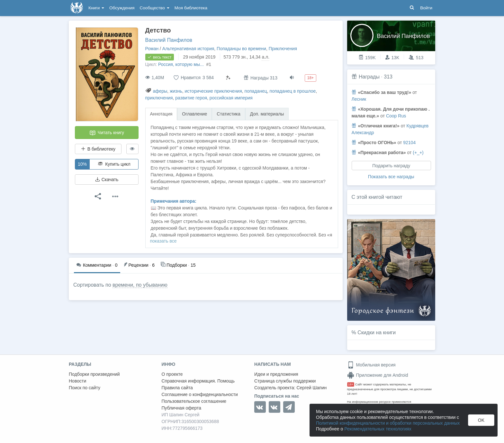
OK (481, 420)
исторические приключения (213, 91)
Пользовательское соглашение (194, 401)
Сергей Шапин (311, 388)
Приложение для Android (378, 375)
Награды (369, 77)
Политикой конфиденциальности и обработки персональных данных (388, 423)
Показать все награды (391, 177)
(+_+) (418, 152)
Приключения (283, 49)
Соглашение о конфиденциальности (200, 394)
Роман (152, 49)
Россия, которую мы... (182, 64)
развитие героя (191, 98)
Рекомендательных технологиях (378, 429)
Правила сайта (177, 388)
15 (178, 265)
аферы (160, 91)
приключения (159, 98)
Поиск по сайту (85, 388)
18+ (351, 384)
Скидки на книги (377, 332)
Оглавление (194, 114)
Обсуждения (122, 8)
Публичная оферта (182, 408)
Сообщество (155, 8)
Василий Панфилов (169, 40)
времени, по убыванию (140, 285)
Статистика (229, 114)
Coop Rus (396, 116)
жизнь (176, 91)
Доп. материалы (267, 114)
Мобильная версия (371, 365)
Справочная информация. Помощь (198, 381)
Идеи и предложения (276, 374)
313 (388, 77)
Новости (77, 381)
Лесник (359, 99)
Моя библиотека (191, 8)
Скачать (107, 180)
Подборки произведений (94, 374)
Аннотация (161, 114)
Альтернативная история (188, 49)
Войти (426, 8)
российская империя (231, 98)
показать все (163, 241)
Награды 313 (261, 78)
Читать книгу (107, 133)
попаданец (256, 91)
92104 (409, 143)
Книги (96, 8)
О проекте (172, 374)
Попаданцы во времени (241, 49)
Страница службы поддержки (285, 381)
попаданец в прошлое (293, 91)
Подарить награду (391, 166)
